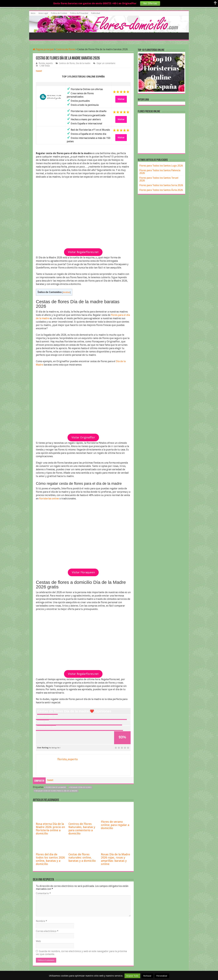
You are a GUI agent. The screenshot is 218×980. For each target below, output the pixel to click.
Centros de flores (66, 49)
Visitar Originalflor (83, 437)
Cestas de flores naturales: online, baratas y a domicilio (82, 858)
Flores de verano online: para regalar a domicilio (115, 825)
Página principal (43, 49)
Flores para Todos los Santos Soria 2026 (161, 185)
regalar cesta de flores (81, 787)
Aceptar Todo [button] (132, 976)
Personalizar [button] (162, 976)
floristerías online (49, 499)
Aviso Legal (43, 13)
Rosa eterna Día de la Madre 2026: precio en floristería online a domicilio (50, 829)
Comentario (43, 893)
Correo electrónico (47, 931)
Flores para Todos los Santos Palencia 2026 (160, 172)
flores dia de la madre (56, 787)
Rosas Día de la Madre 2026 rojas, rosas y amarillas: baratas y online (115, 859)
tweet (39, 71)
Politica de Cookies (59, 13)
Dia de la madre (83, 63)
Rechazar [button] (147, 976)
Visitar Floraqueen (83, 572)
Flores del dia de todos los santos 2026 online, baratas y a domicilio (50, 859)
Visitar (121, 99)
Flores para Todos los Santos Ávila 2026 (161, 190)
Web (38, 941)
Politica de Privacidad (79, 13)
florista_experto (46, 63)
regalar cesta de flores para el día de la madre (56, 791)
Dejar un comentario (106, 63)
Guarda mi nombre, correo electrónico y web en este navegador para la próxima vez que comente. (81, 953)
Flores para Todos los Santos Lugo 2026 (161, 166)
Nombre (41, 921)
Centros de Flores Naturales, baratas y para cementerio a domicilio (82, 829)
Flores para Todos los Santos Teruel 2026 (159, 179)
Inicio (33, 13)
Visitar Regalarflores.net (83, 252)
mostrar (66, 292)
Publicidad (96, 13)
